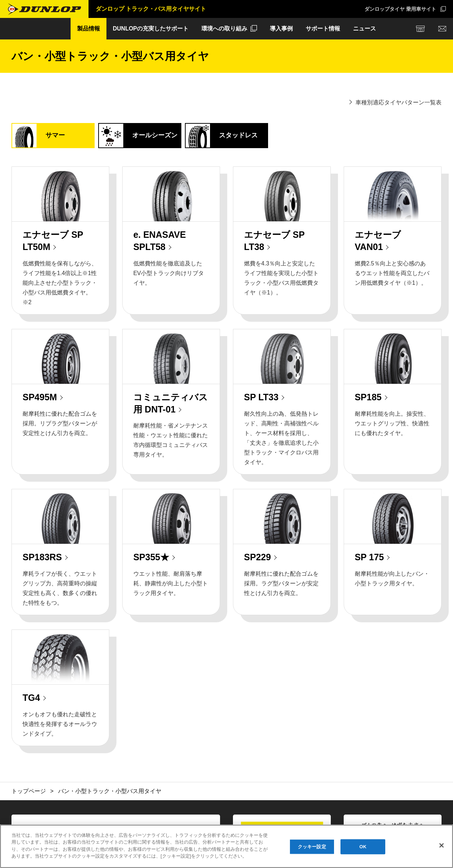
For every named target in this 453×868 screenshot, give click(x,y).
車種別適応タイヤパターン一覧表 (399, 102)
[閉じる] (442, 845)
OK (363, 847)
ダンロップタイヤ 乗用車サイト (400, 9)
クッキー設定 (312, 847)
